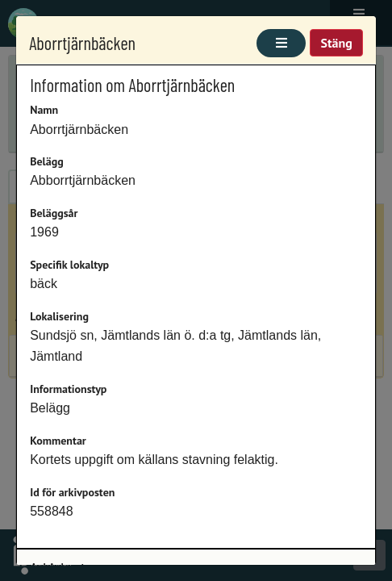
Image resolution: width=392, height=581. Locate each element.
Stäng (336, 43)
